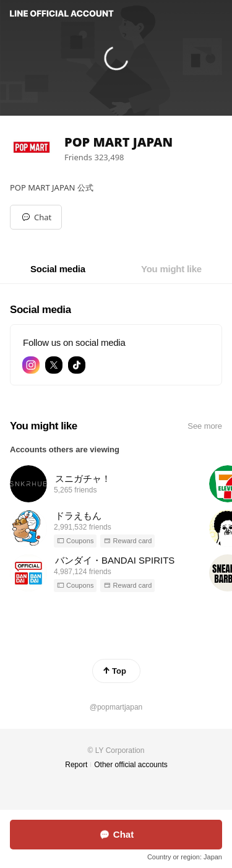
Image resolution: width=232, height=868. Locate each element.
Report (76, 765)
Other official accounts (131, 765)
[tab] (58, 269)
